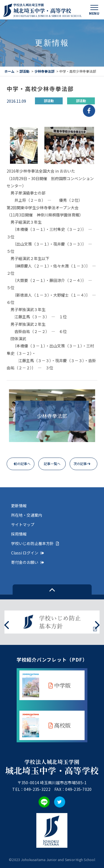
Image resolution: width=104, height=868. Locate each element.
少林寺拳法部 (44, 71)
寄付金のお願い (28, 562)
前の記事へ (22, 464)
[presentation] (7, 624)
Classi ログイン (28, 553)
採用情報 (19, 534)
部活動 (24, 71)
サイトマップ (23, 524)
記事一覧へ (52, 464)
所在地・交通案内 (27, 515)
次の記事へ (82, 464)
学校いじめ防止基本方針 (35, 543)
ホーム (9, 71)
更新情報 (19, 506)
